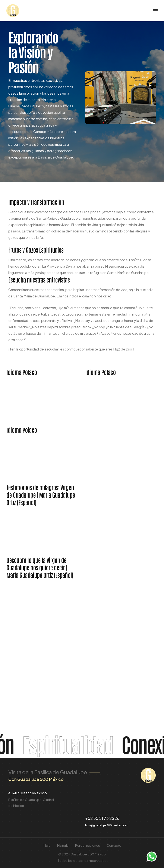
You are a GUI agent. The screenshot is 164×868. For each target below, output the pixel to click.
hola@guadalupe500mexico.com (106, 825)
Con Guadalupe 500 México (36, 779)
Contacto (114, 845)
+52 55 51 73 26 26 (102, 818)
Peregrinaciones (88, 845)
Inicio (47, 845)
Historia (63, 845)
